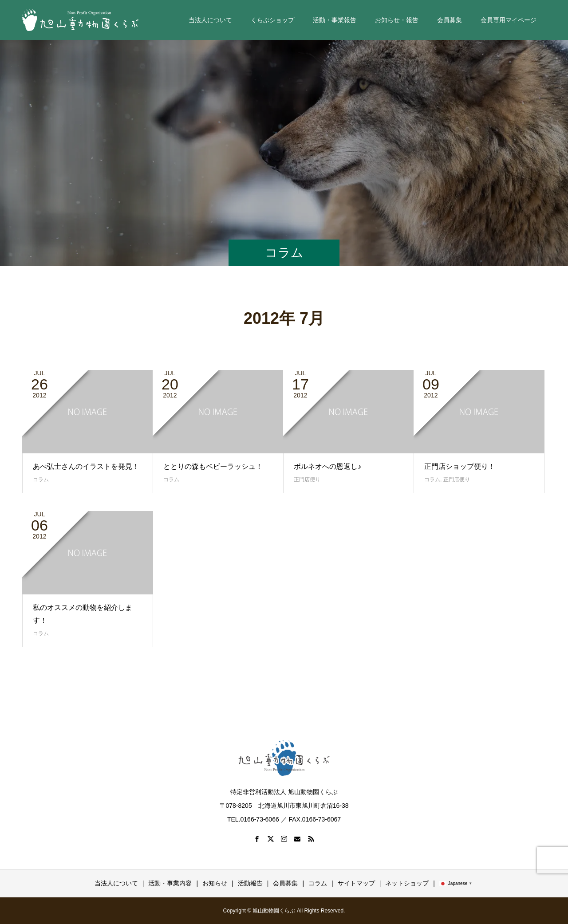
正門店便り (307, 480)
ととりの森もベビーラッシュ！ (213, 466)
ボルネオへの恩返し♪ (327, 466)
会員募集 (450, 20)
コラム (41, 480)
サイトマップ (356, 883)
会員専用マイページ (509, 20)
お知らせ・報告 (397, 20)
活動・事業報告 (335, 20)
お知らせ (215, 883)
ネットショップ (407, 883)
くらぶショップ (272, 20)
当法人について (210, 20)
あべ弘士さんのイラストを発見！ (86, 466)
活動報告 (250, 883)
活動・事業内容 (170, 883)
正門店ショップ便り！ (460, 466)
